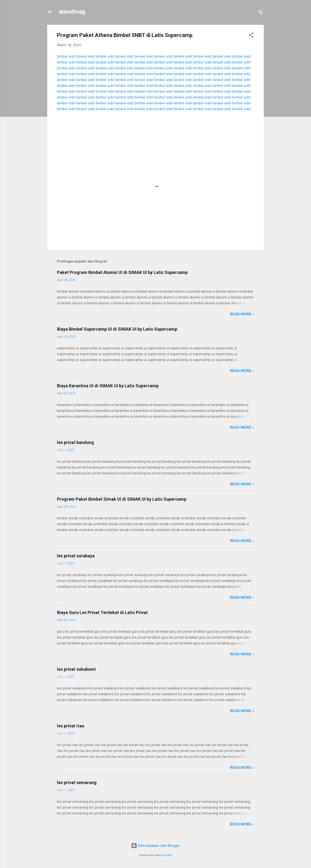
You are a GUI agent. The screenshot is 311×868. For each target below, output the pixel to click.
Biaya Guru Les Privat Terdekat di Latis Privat (102, 612)
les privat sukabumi (76, 669)
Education (166, 855)
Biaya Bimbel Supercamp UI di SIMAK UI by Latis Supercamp (117, 329)
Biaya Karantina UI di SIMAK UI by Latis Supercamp (108, 386)
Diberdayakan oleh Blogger (156, 846)
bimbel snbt (66, 56)
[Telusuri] (261, 13)
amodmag (72, 12)
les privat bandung (75, 442)
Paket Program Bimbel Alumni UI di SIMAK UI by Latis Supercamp (122, 272)
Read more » (242, 314)
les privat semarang (77, 782)
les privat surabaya (76, 556)
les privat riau (71, 726)
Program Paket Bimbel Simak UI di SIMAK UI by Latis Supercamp (122, 499)
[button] (251, 36)
